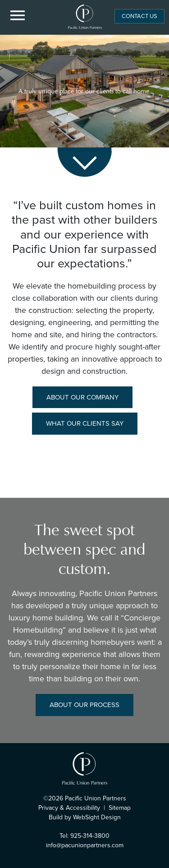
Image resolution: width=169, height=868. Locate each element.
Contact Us (139, 16)
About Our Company (82, 397)
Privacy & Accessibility (69, 808)
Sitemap (120, 808)
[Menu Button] (18, 16)
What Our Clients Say (85, 423)
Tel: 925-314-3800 (84, 836)
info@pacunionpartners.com (85, 845)
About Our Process (84, 705)
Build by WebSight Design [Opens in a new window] (85, 817)
